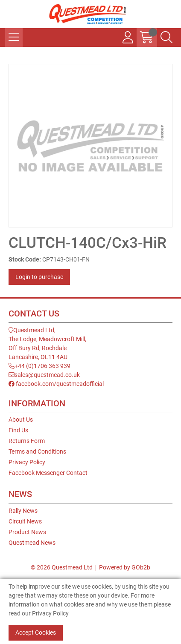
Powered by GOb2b (125, 567)
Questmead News (32, 543)
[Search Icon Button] (166, 37)
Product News (27, 532)
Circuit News (25, 521)
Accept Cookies (36, 632)
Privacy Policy (27, 462)
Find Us (18, 430)
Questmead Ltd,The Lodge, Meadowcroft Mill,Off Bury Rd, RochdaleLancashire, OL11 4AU (47, 344)
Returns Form (27, 441)
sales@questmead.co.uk (44, 375)
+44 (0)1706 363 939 (39, 366)
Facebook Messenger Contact (48, 473)
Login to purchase (39, 277)
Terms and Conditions (37, 451)
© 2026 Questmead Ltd (62, 567)
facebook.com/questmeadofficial (56, 384)
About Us (21, 420)
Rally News (23, 511)
